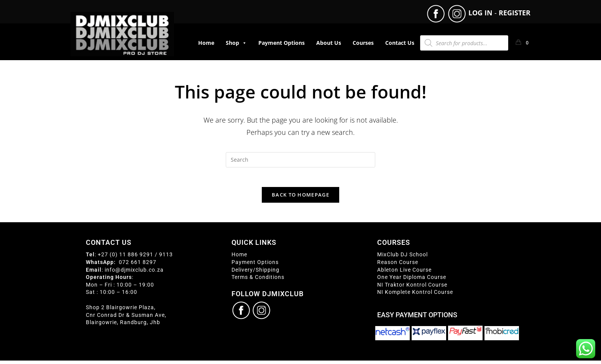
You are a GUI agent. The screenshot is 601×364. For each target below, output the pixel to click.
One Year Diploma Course (412, 281)
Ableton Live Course (404, 273)
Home (206, 43)
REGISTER (515, 13)
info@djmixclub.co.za (134, 273)
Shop (236, 43)
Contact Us (400, 43)
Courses (363, 43)
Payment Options (282, 43)
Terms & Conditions (258, 281)
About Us (329, 43)
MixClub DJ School (402, 258)
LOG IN (480, 13)
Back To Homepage (300, 198)
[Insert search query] (300, 160)
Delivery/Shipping (255, 273)
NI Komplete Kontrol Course (415, 296)
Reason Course (398, 266)
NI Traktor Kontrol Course (412, 288)
